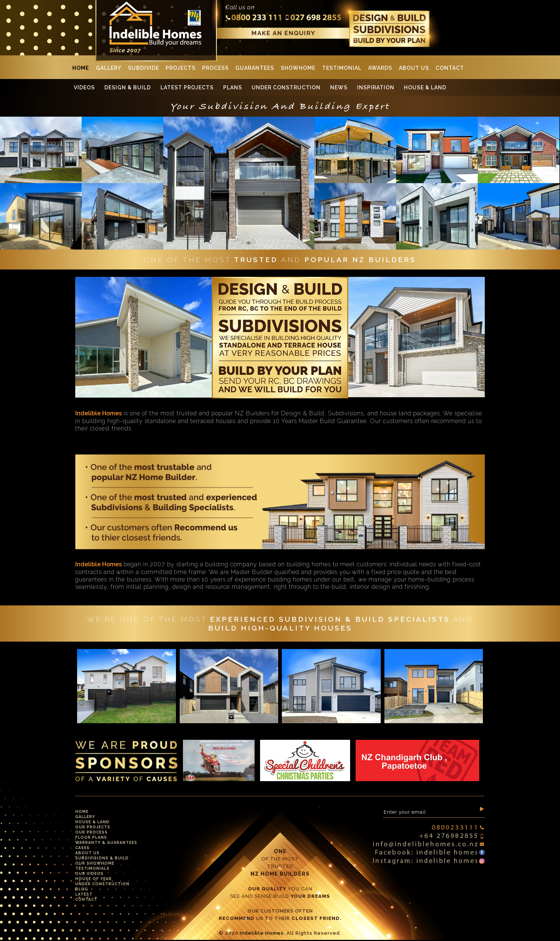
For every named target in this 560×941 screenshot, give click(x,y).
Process (215, 68)
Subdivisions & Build (102, 858)
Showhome (298, 68)
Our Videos (89, 873)
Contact (450, 68)
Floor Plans (91, 837)
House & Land (425, 87)
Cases (82, 848)
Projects (181, 68)
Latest (84, 894)
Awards (380, 68)
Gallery (109, 68)
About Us (414, 68)
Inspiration (376, 87)
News (339, 87)
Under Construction (286, 87)
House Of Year (94, 879)
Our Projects (93, 827)
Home (81, 68)
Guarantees (255, 68)
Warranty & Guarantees (106, 842)
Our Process (91, 832)
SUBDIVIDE (144, 68)
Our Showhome (95, 863)
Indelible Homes (262, 933)
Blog (82, 889)
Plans (233, 87)
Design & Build (128, 87)
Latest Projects (187, 87)
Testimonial (342, 68)
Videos (84, 87)
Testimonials (92, 868)
